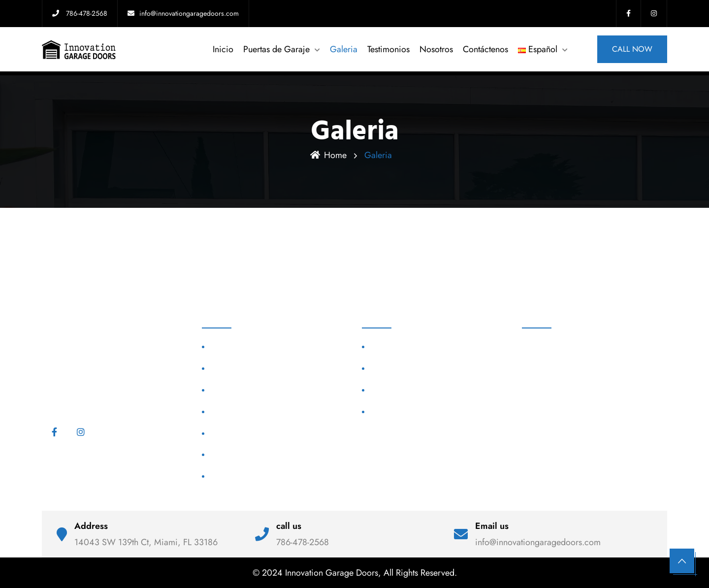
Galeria (344, 49)
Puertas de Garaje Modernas (256, 347)
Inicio (223, 49)
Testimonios (388, 49)
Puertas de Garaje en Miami (415, 368)
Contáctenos (485, 49)
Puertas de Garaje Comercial (257, 433)
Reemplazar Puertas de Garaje (259, 476)
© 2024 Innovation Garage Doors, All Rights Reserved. (355, 573)
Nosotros (436, 49)
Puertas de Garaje (276, 49)
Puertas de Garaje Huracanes (257, 368)
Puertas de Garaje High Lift (254, 411)
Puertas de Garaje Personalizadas (264, 390)
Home (328, 155)
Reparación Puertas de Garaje (259, 455)
